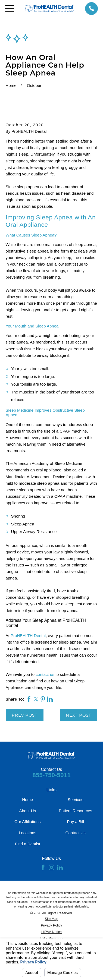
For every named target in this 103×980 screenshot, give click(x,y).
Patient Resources (75, 811)
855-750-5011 (51, 775)
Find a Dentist (28, 844)
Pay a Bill (75, 822)
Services (76, 800)
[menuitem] (52, 919)
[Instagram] (51, 867)
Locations (27, 833)
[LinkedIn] (60, 867)
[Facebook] (43, 867)
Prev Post (25, 715)
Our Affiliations (28, 822)
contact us (45, 674)
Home (27, 800)
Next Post (79, 715)
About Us (27, 811)
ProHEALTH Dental (28, 636)
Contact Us (76, 833)
